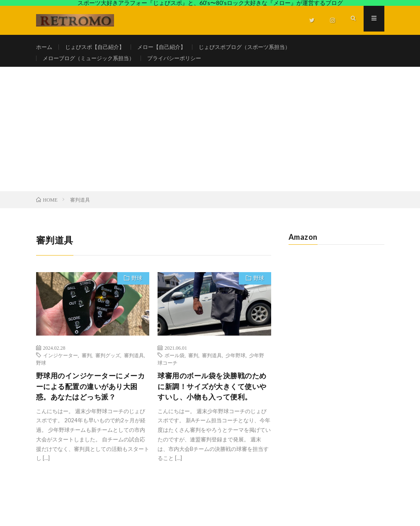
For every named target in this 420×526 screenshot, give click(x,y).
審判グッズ (108, 364)
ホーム (45, 47)
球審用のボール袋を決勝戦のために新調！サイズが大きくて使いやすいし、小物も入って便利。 (211, 401)
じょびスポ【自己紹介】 (98, 47)
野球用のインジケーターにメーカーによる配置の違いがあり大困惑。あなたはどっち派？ (90, 396)
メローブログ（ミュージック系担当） (92, 62)
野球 (136, 287)
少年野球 (235, 364)
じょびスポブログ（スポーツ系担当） (257, 47)
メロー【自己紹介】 (169, 47)
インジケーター (61, 364)
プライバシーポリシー (183, 62)
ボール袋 (175, 364)
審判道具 (134, 364)
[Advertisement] (210, 137)
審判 (87, 364)
